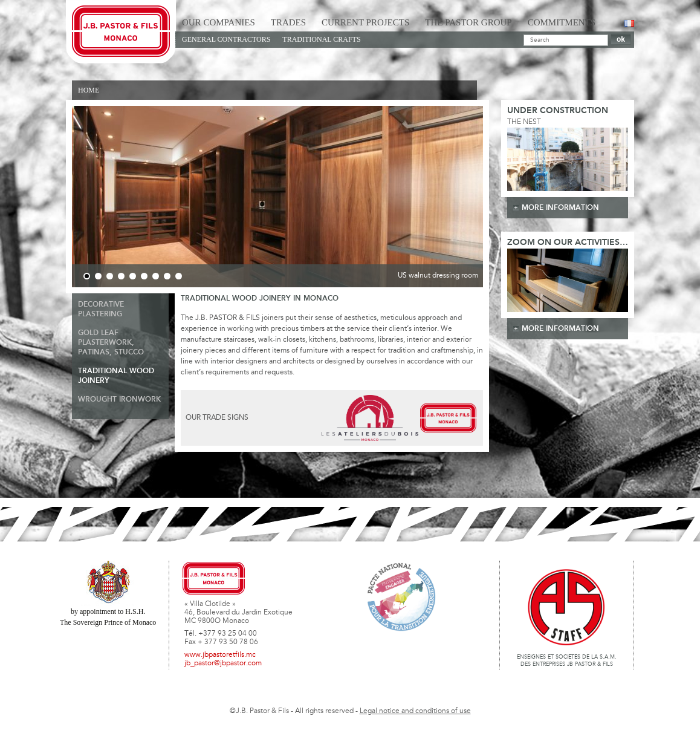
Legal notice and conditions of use (415, 711)
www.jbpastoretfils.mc (220, 655)
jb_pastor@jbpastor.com (223, 663)
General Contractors (226, 39)
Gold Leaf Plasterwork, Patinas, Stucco (111, 343)
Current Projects (365, 22)
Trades (288, 22)
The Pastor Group (468, 22)
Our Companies (219, 22)
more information (560, 208)
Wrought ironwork (119, 399)
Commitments (562, 22)
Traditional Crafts (321, 39)
